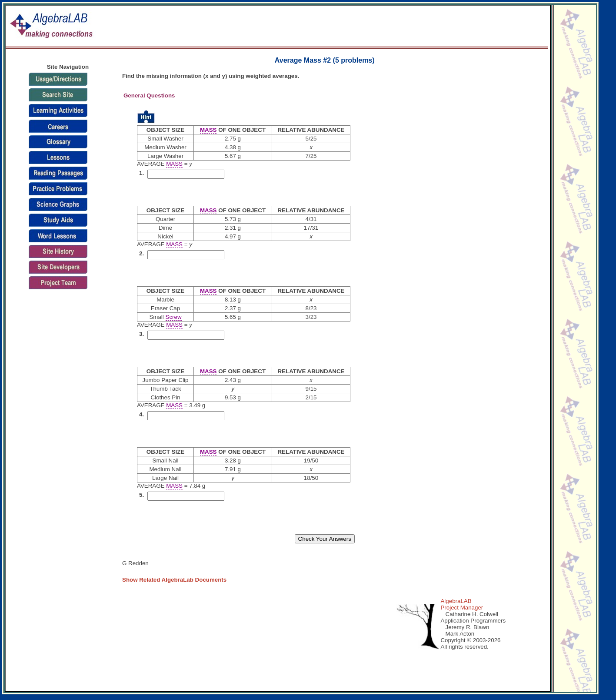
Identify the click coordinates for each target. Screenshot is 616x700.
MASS (208, 130)
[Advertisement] (396, 27)
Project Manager (462, 608)
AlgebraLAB (456, 601)
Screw (174, 317)
